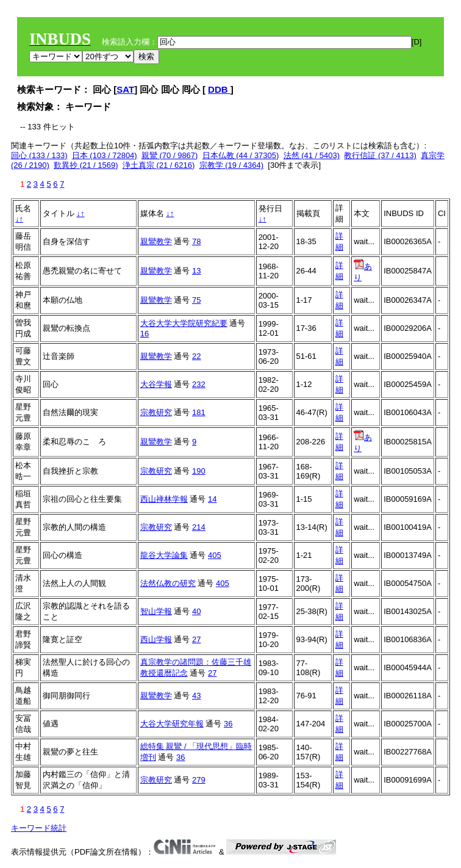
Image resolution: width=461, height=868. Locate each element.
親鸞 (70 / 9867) (170, 155)
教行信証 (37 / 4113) (380, 155)
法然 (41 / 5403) (312, 155)
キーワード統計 (39, 828)
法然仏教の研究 (168, 583)
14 (212, 499)
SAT (125, 89)
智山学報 (156, 611)
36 (228, 724)
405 (215, 555)
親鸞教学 (156, 241)
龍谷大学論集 (164, 555)
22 (196, 356)
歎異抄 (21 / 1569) (86, 165)
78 (196, 241)
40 (196, 611)
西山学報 (156, 639)
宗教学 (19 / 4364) (232, 165)
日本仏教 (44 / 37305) (241, 155)
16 (145, 334)
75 (196, 300)
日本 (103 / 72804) (105, 155)
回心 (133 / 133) (39, 155)
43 (196, 696)
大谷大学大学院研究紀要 (184, 323)
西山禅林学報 (164, 499)
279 (199, 780)
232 (199, 384)
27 (196, 639)
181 (199, 412)
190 (199, 471)
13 (196, 271)
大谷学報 (156, 384)
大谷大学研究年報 (172, 724)
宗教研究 (156, 412)
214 (199, 527)
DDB (219, 89)
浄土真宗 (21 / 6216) (159, 165)
